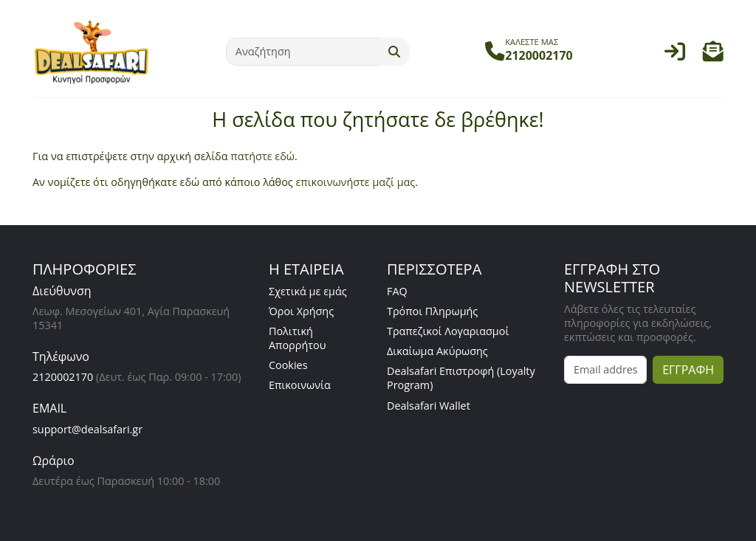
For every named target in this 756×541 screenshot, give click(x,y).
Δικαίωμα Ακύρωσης (437, 351)
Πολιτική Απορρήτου (298, 338)
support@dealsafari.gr (87, 429)
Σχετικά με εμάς (308, 291)
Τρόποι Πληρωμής (432, 311)
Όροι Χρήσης (301, 311)
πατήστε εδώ (262, 156)
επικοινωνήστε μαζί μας (355, 182)
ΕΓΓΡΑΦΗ (688, 370)
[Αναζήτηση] (303, 52)
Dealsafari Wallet (429, 406)
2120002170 (63, 377)
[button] (713, 55)
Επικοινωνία (300, 385)
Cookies (288, 365)
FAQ (397, 291)
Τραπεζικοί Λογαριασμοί (448, 331)
